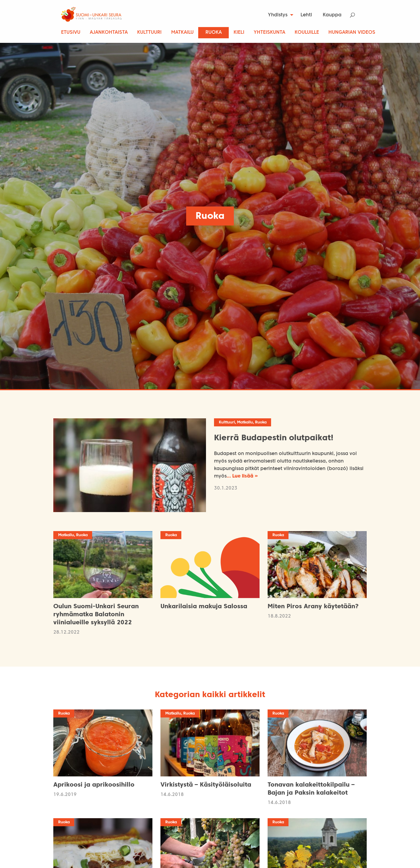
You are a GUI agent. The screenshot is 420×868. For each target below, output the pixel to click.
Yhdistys (278, 15)
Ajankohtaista (109, 33)
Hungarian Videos (352, 33)
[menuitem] (279, 15)
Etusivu (71, 33)
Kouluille (307, 33)
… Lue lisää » (242, 476)
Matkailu (182, 33)
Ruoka (214, 33)
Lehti (306, 15)
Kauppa (332, 15)
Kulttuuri (149, 33)
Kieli (239, 33)
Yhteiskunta (269, 33)
